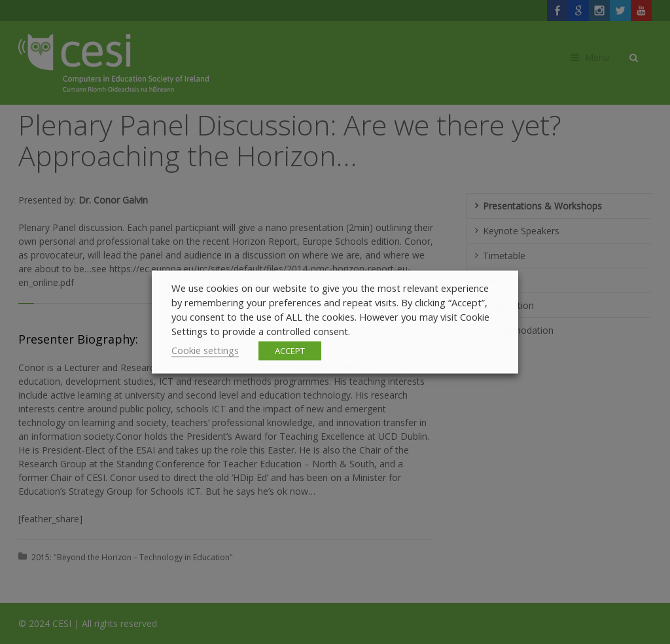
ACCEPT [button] (290, 351)
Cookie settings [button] (205, 350)
